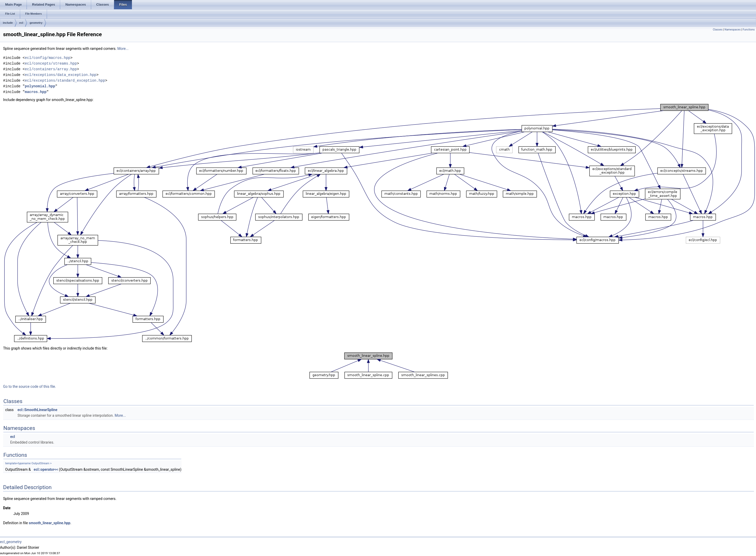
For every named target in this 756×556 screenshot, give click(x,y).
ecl (21, 23)
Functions (749, 30)
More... (123, 49)
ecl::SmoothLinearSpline (37, 410)
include (8, 23)
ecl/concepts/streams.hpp (51, 63)
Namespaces (733, 30)
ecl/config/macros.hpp (48, 58)
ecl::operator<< (46, 469)
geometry (36, 23)
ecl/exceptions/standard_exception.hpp (65, 80)
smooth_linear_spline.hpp (49, 523)
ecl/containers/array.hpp (51, 69)
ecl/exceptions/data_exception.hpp (61, 75)
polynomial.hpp (40, 86)
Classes (718, 30)
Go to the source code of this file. (30, 387)
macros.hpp (36, 92)
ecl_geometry (11, 542)
